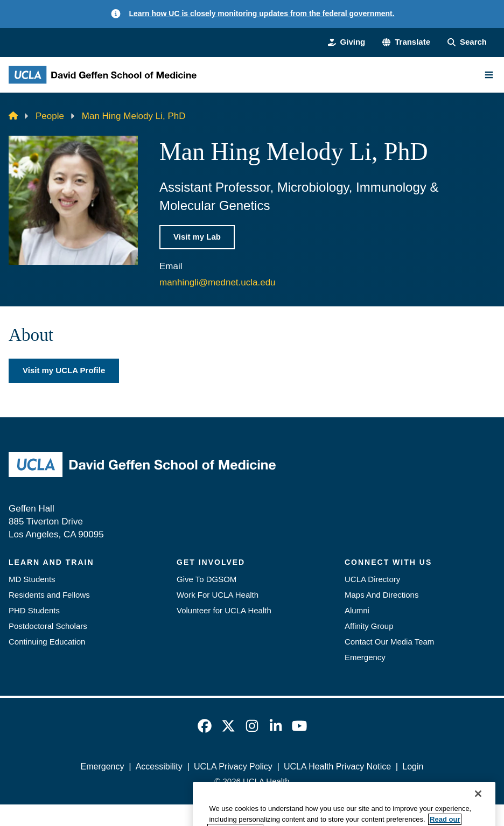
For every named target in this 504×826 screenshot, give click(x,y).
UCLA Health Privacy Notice (337, 766)
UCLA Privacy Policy (233, 766)
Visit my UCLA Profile (64, 370)
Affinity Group (369, 626)
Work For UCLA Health (218, 595)
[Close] (478, 809)
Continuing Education (47, 642)
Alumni (357, 610)
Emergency (365, 657)
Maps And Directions (381, 595)
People (50, 116)
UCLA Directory (372, 579)
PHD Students (34, 610)
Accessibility (159, 766)
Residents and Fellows (49, 595)
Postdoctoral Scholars (48, 626)
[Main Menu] (489, 75)
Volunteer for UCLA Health (224, 610)
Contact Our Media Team (389, 642)
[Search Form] (467, 42)
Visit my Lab (197, 237)
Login (413, 766)
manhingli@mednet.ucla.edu (218, 282)
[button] (406, 42)
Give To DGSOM (206, 579)
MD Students (32, 579)
